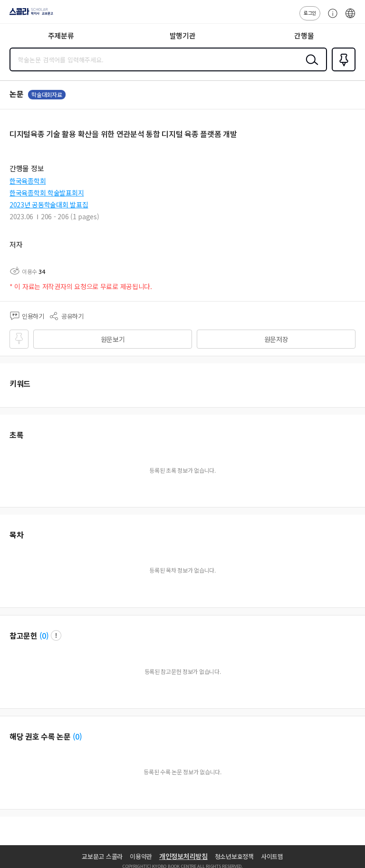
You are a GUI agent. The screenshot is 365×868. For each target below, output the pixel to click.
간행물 (304, 35)
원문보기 (113, 339)
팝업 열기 (56, 635)
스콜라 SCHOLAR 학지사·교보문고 (29, 15)
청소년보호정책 (234, 856)
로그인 (310, 13)
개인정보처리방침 (183, 856)
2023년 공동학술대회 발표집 (49, 205)
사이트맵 (272, 856)
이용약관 (141, 856)
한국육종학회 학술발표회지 (47, 193)
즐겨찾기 (342, 70)
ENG (350, 18)
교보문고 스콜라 (102, 856)
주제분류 (61, 35)
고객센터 (330, 18)
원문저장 (276, 339)
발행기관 (183, 35)
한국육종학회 (28, 181)
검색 (310, 67)
